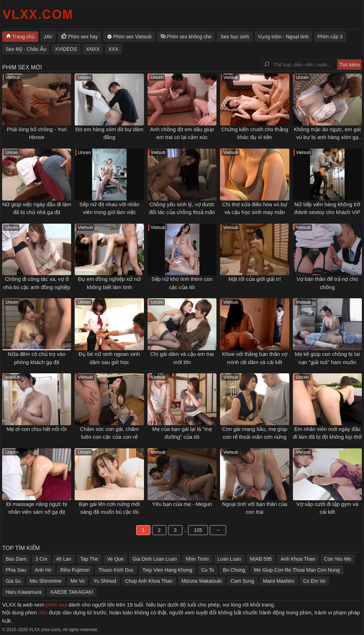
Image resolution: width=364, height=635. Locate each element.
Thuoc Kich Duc (116, 570)
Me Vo (77, 581)
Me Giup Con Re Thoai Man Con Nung (297, 570)
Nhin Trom (197, 559)
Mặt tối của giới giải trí (255, 279)
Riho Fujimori (75, 570)
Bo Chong (234, 570)
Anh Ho (43, 570)
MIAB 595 (261, 559)
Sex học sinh (235, 37)
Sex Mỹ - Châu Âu (26, 49)
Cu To (208, 570)
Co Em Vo (314, 581)
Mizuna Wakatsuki (201, 581)
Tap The (89, 559)
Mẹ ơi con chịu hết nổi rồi (37, 429)
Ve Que (115, 559)
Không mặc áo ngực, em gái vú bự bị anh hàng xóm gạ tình (327, 137)
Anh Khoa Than (298, 559)
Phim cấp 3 (330, 37)
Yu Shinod (105, 581)
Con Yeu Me (338, 559)
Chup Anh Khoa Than (149, 581)
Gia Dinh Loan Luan (155, 559)
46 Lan (64, 559)
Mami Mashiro (279, 581)
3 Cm (41, 559)
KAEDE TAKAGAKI (72, 592)
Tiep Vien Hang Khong (167, 570)
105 (198, 530)
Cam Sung (242, 581)
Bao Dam (16, 559)
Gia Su (13, 581)
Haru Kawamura (24, 592)
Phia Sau (16, 570)
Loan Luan (229, 559)
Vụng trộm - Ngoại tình (283, 37)
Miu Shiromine (46, 581)
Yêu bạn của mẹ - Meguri (182, 504)
